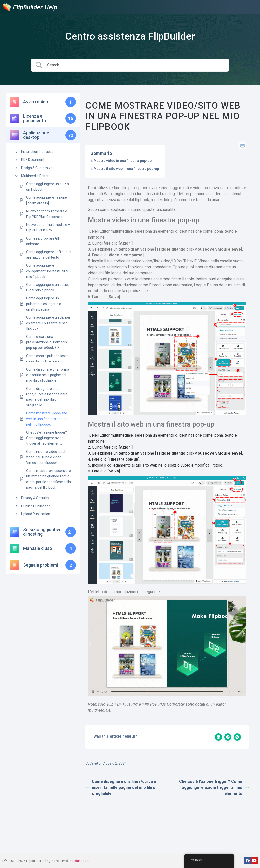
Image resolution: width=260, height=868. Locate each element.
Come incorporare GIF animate (43, 241)
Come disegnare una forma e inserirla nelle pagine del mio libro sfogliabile (48, 375)
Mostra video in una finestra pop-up (123, 161)
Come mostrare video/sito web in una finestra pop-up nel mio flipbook (47, 419)
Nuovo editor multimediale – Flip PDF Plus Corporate (48, 214)
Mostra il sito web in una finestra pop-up (126, 169)
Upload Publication (36, 514)
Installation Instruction (38, 152)
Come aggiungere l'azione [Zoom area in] (47, 200)
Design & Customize (37, 168)
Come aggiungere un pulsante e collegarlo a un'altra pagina (44, 304)
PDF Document (33, 160)
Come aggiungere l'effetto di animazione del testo (49, 254)
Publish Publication (36, 506)
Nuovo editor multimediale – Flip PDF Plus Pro (48, 227)
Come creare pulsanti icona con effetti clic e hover (47, 359)
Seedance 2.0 (79, 861)
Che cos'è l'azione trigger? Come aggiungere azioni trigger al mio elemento (47, 438)
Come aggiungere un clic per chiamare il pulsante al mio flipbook (48, 323)
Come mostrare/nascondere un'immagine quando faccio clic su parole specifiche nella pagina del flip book (49, 479)
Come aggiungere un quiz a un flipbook (48, 187)
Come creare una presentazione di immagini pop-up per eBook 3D (47, 342)
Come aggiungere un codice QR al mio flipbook (48, 287)
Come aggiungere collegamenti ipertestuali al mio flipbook (47, 271)
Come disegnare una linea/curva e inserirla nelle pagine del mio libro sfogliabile (47, 397)
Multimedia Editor (35, 176)
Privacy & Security (35, 498)
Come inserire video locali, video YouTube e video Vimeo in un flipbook (46, 457)
